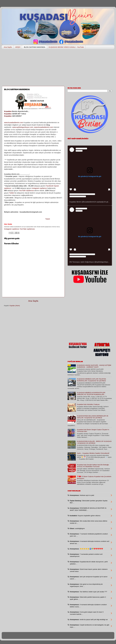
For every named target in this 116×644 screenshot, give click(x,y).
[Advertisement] (58, 68)
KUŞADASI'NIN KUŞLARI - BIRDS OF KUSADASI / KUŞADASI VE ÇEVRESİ (94, 442)
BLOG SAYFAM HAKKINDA (35, 47)
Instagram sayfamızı (39, 188)
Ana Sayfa (8, 47)
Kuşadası (8, 111)
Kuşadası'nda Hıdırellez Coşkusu (88, 404)
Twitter (12, 193)
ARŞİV (18, 47)
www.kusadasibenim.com (14, 123)
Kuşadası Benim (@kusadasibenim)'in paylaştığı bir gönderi (91, 202)
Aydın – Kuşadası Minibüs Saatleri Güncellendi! (93, 453)
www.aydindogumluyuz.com (23, 127)
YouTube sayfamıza (26, 191)
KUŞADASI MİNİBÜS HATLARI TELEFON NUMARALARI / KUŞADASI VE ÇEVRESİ (91, 380)
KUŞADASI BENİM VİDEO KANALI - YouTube (66, 47)
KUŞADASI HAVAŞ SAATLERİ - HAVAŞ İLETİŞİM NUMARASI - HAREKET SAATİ (94, 366)
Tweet (48, 219)
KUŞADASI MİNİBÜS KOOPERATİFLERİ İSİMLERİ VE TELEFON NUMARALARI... (91, 394)
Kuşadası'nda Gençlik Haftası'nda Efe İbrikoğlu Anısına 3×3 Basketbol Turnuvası (93, 466)
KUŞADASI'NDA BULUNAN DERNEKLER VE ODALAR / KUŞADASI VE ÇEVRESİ (93, 417)
